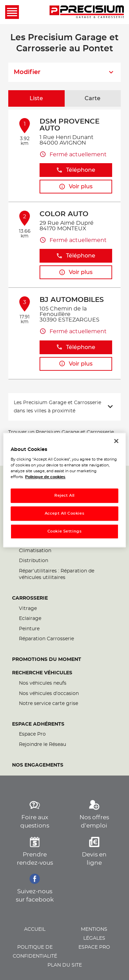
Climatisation (35, 551)
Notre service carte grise (49, 704)
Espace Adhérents (38, 724)
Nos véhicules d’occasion (49, 694)
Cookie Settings (65, 531)
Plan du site (65, 965)
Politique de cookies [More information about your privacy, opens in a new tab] (45, 477)
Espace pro (94, 947)
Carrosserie (30, 598)
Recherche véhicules (42, 673)
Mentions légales (94, 934)
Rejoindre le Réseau (42, 745)
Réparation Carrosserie (46, 639)
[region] (64, 490)
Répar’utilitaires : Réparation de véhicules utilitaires (57, 575)
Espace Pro (32, 734)
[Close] (116, 441)
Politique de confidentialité (35, 952)
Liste (36, 98)
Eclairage (30, 619)
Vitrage (28, 609)
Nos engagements (38, 765)
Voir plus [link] (76, 187)
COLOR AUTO (64, 214)
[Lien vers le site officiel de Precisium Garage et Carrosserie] (87, 12)
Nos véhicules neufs (43, 683)
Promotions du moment (47, 660)
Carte (93, 98)
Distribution (34, 561)
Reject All (64, 496)
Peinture (29, 629)
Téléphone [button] (76, 170)
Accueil (35, 929)
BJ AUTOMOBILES (72, 300)
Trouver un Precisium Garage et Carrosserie (61, 432)
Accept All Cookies (64, 513)
